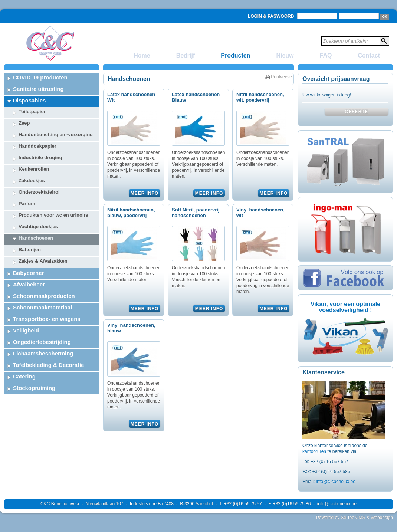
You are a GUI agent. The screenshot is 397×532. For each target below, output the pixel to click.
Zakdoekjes (32, 180)
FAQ (326, 55)
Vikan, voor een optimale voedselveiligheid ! (345, 307)
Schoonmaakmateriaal (42, 307)
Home (142, 55)
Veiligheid (26, 330)
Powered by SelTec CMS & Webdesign (355, 518)
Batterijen (30, 249)
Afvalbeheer (29, 284)
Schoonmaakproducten (44, 296)
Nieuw (285, 55)
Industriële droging (40, 157)
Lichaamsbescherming (43, 353)
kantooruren (315, 451)
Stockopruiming (34, 388)
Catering (24, 376)
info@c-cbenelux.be (336, 482)
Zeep (24, 123)
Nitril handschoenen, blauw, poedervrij (131, 213)
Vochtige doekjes (38, 226)
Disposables (29, 100)
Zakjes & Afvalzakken (43, 261)
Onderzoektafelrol (39, 192)
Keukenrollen (34, 169)
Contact (369, 55)
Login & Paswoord (271, 16)
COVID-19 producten (40, 77)
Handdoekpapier (37, 146)
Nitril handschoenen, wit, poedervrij (260, 97)
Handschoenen (36, 238)
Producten (235, 55)
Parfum (27, 203)
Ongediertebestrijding (42, 342)
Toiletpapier (32, 111)
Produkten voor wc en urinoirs (53, 215)
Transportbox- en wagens (47, 319)
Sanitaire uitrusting (38, 89)
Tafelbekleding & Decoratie (48, 365)
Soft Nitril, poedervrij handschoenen (196, 213)
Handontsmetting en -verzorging (56, 134)
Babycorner (28, 273)
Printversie (281, 77)
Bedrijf (186, 55)
